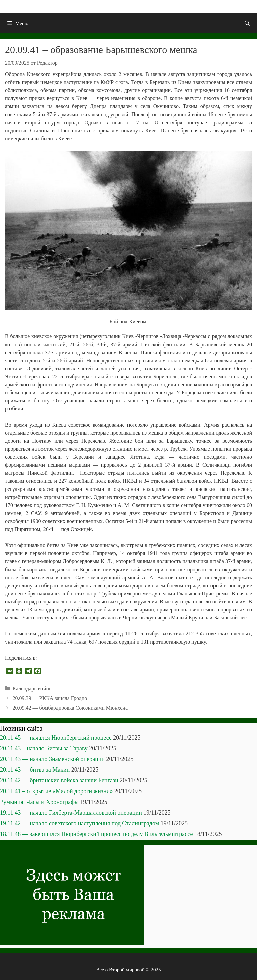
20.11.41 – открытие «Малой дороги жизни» (56, 791)
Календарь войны (33, 689)
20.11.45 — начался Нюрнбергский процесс (56, 738)
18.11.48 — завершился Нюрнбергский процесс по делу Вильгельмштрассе (97, 834)
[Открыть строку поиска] (247, 23)
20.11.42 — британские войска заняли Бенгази (59, 780)
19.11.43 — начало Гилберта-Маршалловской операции (71, 813)
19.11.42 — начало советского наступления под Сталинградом (79, 823)
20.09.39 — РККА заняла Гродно (50, 698)
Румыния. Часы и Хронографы (39, 802)
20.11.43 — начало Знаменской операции (52, 759)
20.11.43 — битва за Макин (35, 770)
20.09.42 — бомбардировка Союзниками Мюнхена (70, 708)
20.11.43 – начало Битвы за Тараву (44, 748)
